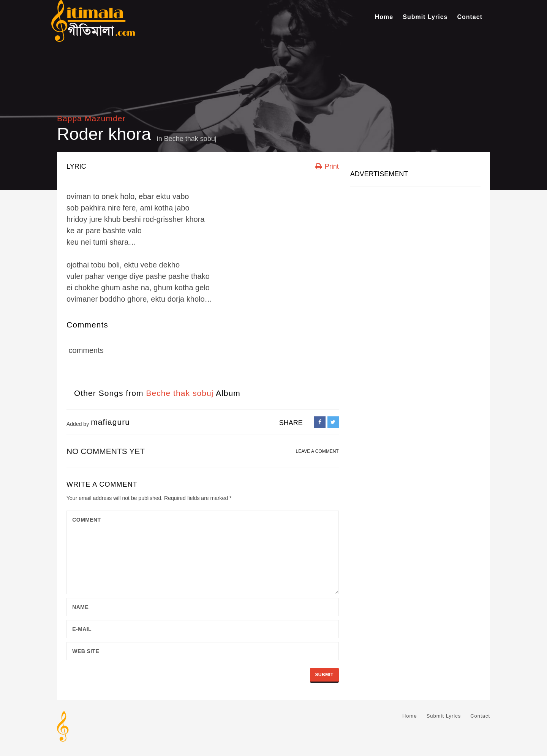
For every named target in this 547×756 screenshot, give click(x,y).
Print (327, 166)
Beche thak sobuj (190, 139)
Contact (470, 17)
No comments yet (106, 451)
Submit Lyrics (425, 17)
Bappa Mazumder (91, 118)
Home (384, 17)
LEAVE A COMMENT (317, 451)
